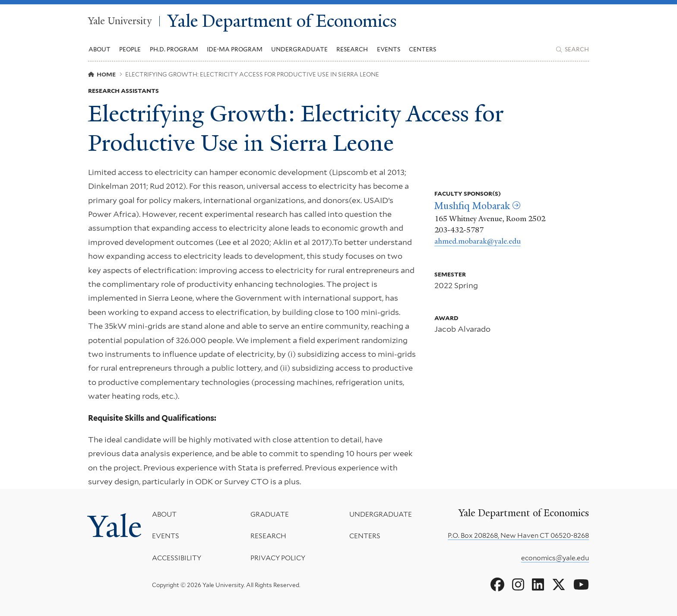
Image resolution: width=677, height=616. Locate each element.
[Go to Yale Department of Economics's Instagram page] (518, 585)
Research (268, 536)
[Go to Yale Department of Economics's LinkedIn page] (538, 585)
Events (389, 49)
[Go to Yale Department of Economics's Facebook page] (497, 585)
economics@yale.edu (555, 558)
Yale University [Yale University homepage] (120, 21)
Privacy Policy (278, 558)
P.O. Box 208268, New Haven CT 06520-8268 (518, 535)
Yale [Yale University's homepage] (115, 527)
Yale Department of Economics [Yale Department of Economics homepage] (282, 21)
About (164, 514)
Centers (422, 49)
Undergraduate (381, 514)
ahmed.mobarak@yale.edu (478, 241)
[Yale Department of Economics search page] (573, 50)
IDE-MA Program (235, 49)
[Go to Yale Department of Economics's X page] (559, 585)
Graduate (270, 514)
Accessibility (177, 558)
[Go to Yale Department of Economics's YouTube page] (581, 585)
